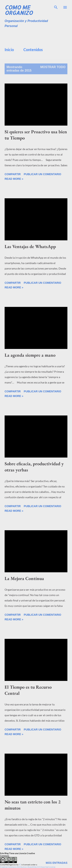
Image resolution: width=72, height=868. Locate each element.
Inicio (9, 50)
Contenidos (33, 50)
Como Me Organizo (19, 10)
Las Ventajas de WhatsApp (30, 246)
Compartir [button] (13, 174)
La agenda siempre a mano (30, 355)
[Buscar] (56, 7)
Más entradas (57, 863)
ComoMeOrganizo (8, 865)
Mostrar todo (53, 67)
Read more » (14, 179)
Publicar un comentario (43, 174)
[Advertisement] (38, 36)
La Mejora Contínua (24, 578)
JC (20, 865)
